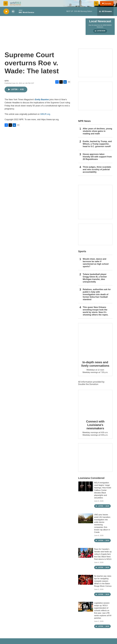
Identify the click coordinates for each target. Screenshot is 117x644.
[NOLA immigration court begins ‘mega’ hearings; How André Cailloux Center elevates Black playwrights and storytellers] (86, 486)
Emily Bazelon (42, 100)
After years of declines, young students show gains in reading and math (97, 131)
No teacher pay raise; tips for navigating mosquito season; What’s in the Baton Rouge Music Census (103, 581)
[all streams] (105, 11)
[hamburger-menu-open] (6, 3)
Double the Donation (88, 384)
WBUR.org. (45, 114)
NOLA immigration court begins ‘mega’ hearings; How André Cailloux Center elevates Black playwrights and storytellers (103, 490)
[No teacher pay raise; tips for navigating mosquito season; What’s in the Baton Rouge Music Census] (86, 580)
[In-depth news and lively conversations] (95, 340)
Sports (82, 251)
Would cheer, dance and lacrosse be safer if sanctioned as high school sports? (96, 263)
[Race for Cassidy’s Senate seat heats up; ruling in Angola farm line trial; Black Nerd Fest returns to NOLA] (86, 553)
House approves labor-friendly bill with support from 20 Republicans (97, 157)
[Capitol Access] (95, 63)
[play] (6, 11)
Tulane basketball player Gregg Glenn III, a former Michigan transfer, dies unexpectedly (95, 278)
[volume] (13, 11)
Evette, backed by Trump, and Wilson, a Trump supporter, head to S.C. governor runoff (97, 144)
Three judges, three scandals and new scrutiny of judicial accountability (97, 169)
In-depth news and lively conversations (95, 364)
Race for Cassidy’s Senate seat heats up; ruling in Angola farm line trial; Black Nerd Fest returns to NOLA (103, 554)
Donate (108, 3)
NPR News (84, 121)
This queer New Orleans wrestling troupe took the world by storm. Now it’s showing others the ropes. (96, 311)
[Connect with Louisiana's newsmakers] (95, 403)
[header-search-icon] (96, 3)
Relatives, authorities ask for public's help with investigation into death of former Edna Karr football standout (97, 294)
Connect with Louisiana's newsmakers (95, 425)
